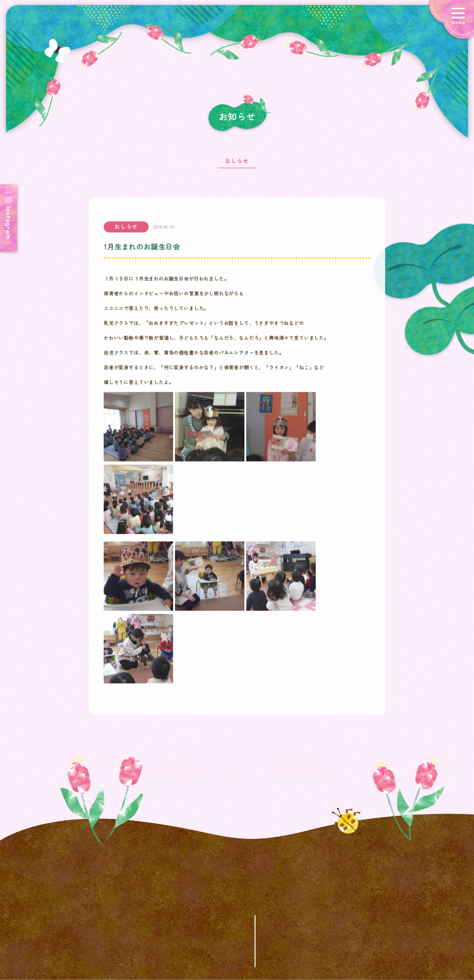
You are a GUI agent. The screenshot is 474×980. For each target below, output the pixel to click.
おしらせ (237, 165)
